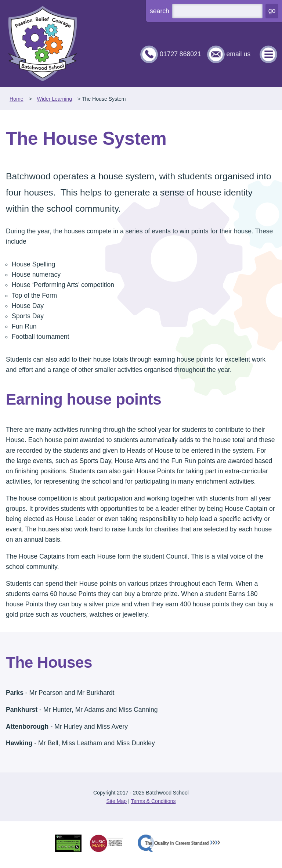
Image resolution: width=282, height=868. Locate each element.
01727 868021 (180, 54)
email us (238, 54)
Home (17, 99)
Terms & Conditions (153, 801)
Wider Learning (55, 99)
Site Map (117, 801)
